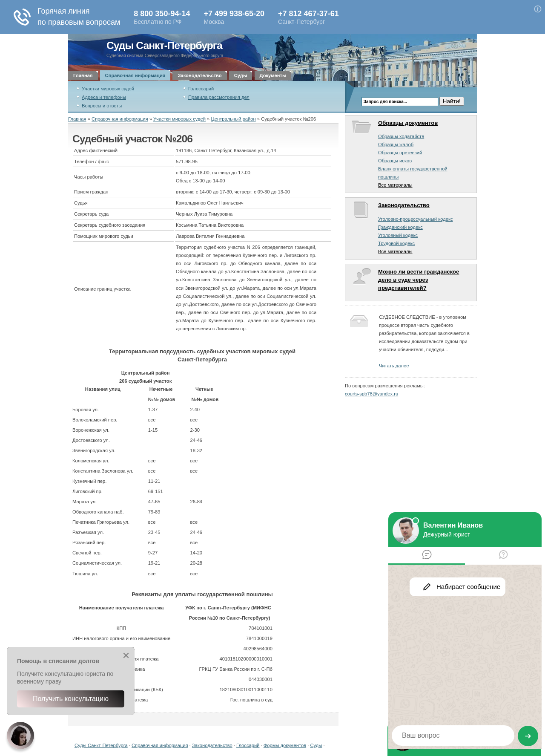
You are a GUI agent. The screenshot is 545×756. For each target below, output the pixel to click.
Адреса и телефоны (104, 97)
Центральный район (233, 119)
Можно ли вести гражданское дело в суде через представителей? (419, 280)
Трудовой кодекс (396, 243)
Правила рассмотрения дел (219, 97)
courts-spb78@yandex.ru (371, 394)
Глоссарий (248, 745)
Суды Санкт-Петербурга (164, 45)
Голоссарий (201, 89)
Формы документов (285, 745)
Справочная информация (135, 75)
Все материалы (395, 185)
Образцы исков (395, 161)
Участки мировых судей (108, 89)
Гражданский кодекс (400, 227)
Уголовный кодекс (398, 235)
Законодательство (199, 75)
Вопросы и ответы (102, 106)
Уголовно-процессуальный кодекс (416, 219)
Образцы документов (408, 123)
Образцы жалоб (396, 144)
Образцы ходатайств (401, 136)
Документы (273, 75)
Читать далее (394, 366)
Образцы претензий (400, 153)
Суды (241, 75)
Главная (83, 75)
